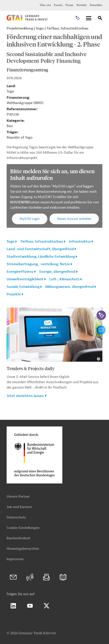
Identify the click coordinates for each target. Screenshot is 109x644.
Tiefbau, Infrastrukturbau (42, 241)
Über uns (45, 5)
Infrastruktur (80, 241)
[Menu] (89, 19)
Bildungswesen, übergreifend (70, 287)
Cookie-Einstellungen (23, 528)
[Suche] (100, 19)
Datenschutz (16, 517)
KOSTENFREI (21, 202)
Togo (11, 241)
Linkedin (13, 606)
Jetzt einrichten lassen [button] (25, 396)
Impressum (15, 559)
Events (58, 5)
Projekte (14, 294)
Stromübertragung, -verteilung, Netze (38, 264)
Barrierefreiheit (18, 538)
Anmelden (96, 5)
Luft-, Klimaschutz (64, 279)
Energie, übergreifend (57, 272)
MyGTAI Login (30, 219)
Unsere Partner (18, 497)
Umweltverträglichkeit (25, 279)
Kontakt (82, 5)
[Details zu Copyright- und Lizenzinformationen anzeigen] (98, 359)
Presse (69, 5)
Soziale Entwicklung (23, 287)
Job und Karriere (19, 507)
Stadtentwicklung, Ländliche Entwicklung (41, 257)
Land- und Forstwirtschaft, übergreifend (40, 249)
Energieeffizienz (20, 272)
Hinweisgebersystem (23, 549)
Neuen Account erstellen (74, 219)
